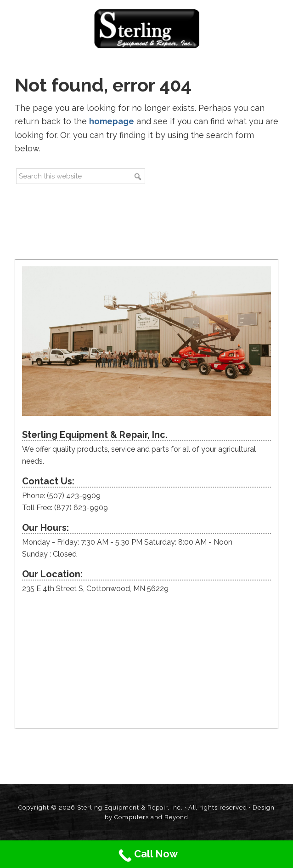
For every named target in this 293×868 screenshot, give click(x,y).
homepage (112, 121)
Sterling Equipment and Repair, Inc (147, 29)
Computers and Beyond (151, 817)
